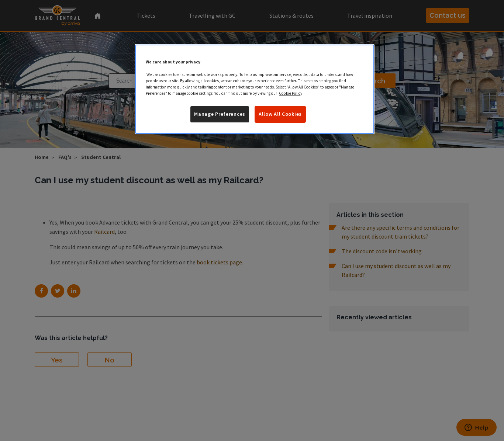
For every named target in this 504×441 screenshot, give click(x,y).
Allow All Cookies (280, 114)
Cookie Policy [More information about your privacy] (291, 93)
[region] (255, 89)
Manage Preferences (220, 114)
